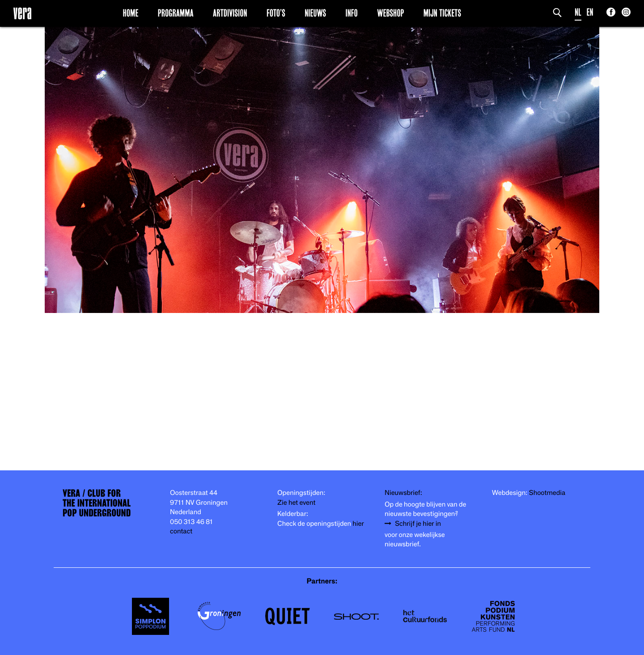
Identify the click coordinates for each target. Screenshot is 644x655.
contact (181, 531)
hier (358, 524)
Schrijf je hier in (418, 524)
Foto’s (276, 13)
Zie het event (296, 503)
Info (351, 13)
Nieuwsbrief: (403, 493)
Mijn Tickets (442, 13)
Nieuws (315, 13)
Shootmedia (547, 493)
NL (578, 12)
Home (131, 13)
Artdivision (230, 13)
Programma (176, 13)
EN (590, 12)
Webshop (390, 13)
